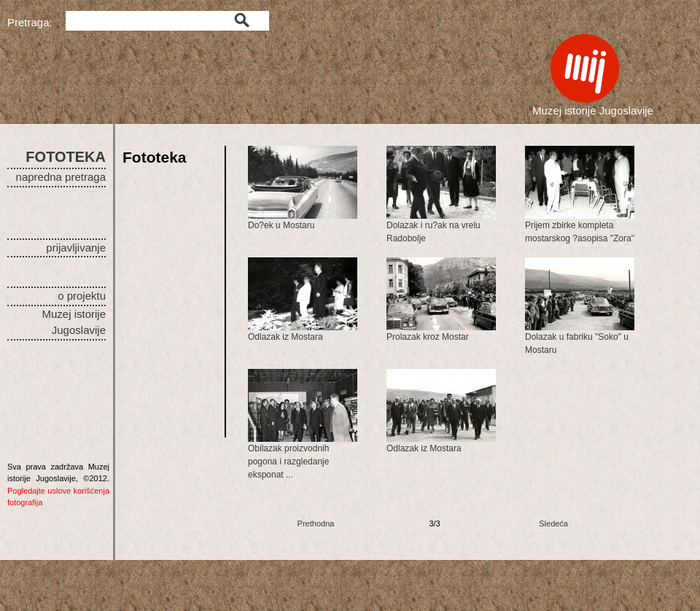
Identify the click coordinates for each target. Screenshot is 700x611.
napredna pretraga (61, 177)
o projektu (82, 296)
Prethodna (316, 524)
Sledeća (553, 524)
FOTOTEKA (66, 157)
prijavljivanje (76, 248)
